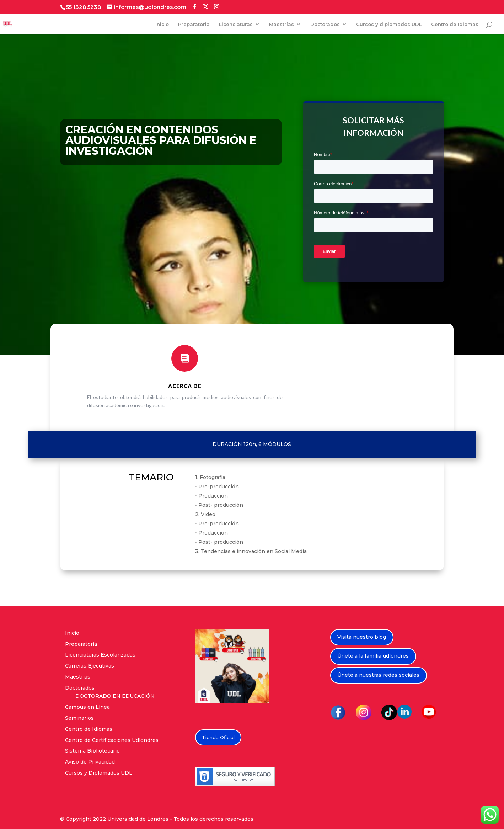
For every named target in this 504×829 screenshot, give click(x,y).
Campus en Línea (87, 707)
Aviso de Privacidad (90, 762)
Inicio (162, 24)
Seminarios (79, 718)
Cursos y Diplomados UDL (99, 773)
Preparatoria (194, 24)
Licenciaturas (236, 24)
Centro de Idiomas (455, 24)
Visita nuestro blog (362, 637)
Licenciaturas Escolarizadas (100, 655)
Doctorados (325, 24)
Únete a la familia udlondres (373, 656)
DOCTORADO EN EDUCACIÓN (115, 696)
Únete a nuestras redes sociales (378, 675)
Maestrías (282, 24)
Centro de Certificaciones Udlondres (112, 740)
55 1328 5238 (84, 7)
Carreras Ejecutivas (90, 666)
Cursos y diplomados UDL (389, 24)
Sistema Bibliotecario (92, 751)
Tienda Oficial (218, 737)
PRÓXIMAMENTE (316, 380)
